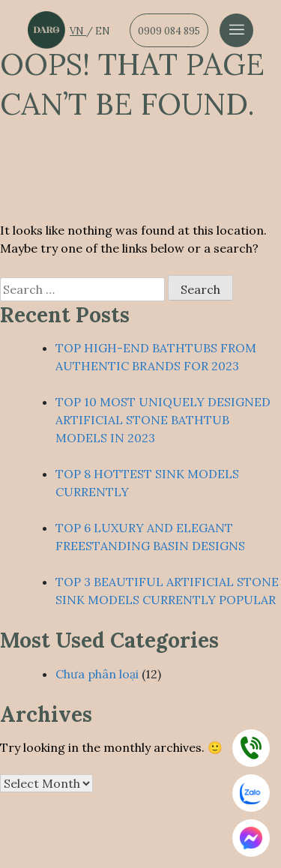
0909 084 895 (169, 31)
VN (78, 31)
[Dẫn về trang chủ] (46, 30)
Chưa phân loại (97, 674)
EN (103, 31)
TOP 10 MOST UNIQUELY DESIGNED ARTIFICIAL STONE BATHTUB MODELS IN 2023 (163, 420)
